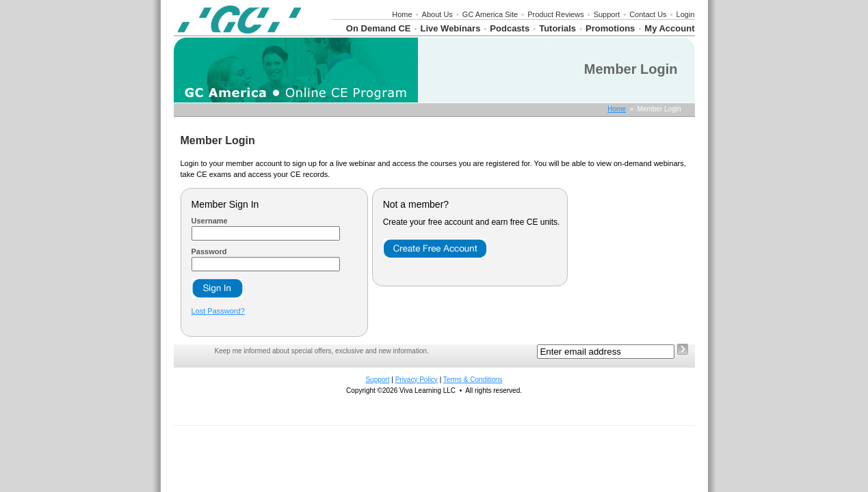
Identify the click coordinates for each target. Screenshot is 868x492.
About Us (437, 14)
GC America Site (490, 14)
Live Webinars (450, 28)
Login (686, 14)
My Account (669, 28)
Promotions (610, 28)
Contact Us (648, 14)
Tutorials (557, 28)
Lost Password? (218, 311)
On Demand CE (379, 28)
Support (607, 14)
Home (402, 14)
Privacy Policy (417, 380)
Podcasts (510, 28)
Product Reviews (556, 14)
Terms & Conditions (473, 380)
